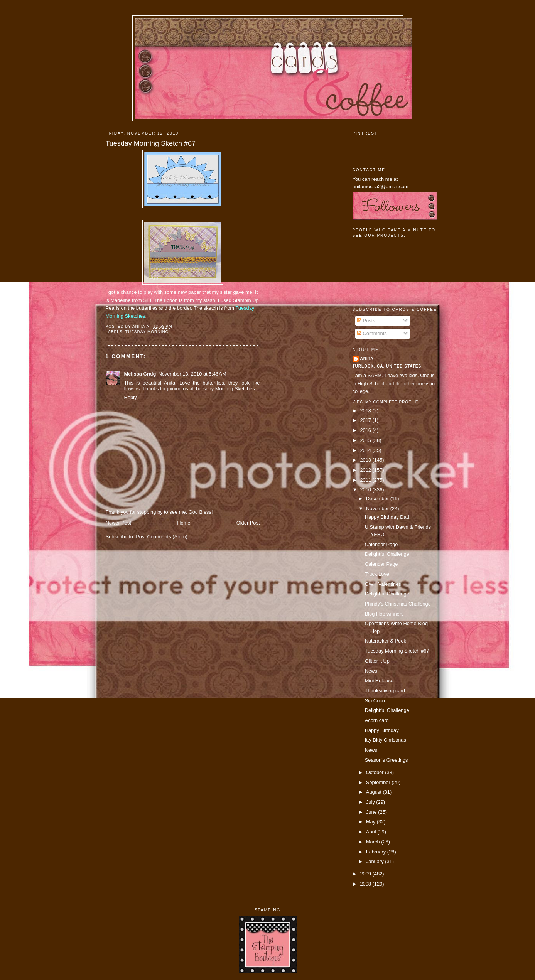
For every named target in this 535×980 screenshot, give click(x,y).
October (376, 772)
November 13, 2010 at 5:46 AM (192, 374)
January (376, 861)
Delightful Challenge (387, 554)
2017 (366, 420)
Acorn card (377, 720)
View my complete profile (386, 402)
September (379, 782)
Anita (367, 358)
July (371, 802)
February (377, 852)
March (374, 842)
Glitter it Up (377, 661)
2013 (366, 460)
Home (184, 523)
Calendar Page (381, 544)
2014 (366, 450)
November (378, 509)
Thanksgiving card (385, 691)
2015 (366, 440)
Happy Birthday (382, 730)
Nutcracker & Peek (386, 641)
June (372, 812)
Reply (131, 397)
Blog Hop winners (384, 614)
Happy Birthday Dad (387, 517)
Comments (372, 333)
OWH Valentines (383, 584)
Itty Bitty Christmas (386, 740)
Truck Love (377, 574)
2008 (366, 884)
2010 (366, 490)
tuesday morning (147, 332)
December (378, 498)
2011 (366, 480)
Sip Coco (375, 701)
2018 (366, 411)
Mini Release (379, 681)
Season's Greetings (386, 760)
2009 (366, 874)
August (375, 792)
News (371, 671)
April (372, 832)
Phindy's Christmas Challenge (398, 604)
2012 (366, 470)
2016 (366, 430)
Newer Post (118, 523)
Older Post (248, 523)
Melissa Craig (140, 374)
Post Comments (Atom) (162, 537)
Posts (366, 321)
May (371, 822)
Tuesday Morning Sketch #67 (151, 143)
